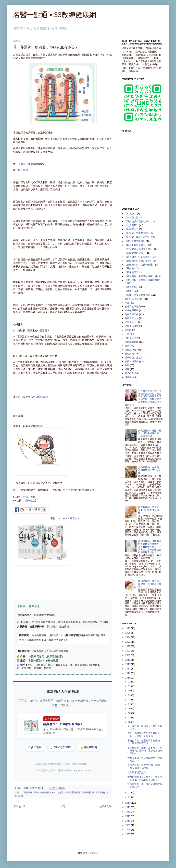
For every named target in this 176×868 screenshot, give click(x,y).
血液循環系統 (132, 310)
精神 (127, 369)
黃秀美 (22, 164)
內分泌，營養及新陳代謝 (69, 793)
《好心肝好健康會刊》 (136, 245)
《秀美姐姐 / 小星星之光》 (138, 257)
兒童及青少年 (102, 793)
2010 (128, 821)
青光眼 (128, 330)
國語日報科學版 (39, 397)
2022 (128, 646)
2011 (128, 816)
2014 (128, 803)
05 (130, 713)
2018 (128, 664)
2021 (128, 651)
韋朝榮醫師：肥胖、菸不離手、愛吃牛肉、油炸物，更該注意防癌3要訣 (145, 751)
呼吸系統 (129, 322)
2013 (128, 807)
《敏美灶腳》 (132, 287)
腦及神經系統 (132, 362)
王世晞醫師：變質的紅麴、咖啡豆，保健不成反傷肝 (144, 766)
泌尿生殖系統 (132, 326)
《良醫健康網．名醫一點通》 (140, 265)
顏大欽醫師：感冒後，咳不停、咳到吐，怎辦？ (150, 510)
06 (130, 709)
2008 (128, 830)
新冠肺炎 (129, 354)
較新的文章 (20, 806)
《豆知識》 (130, 268)
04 (130, 718)
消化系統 (19, 796)
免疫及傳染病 (88, 793)
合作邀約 (35, 747)
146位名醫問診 (69, 518)
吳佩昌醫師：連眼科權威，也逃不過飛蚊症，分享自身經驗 (150, 433)
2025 (128, 633)
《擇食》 (129, 291)
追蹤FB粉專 (89, 747)
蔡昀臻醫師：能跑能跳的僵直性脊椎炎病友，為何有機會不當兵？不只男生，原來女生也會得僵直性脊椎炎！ (150, 547)
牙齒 (127, 303)
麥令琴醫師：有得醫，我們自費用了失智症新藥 (150, 470)
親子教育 (129, 373)
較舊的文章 (105, 806)
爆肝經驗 (129, 377)
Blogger (93, 853)
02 (130, 793)
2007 (128, 834)
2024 (128, 637)
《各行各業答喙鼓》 (135, 241)
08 (130, 700)
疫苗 (127, 334)
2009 (128, 825)
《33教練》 (131, 214)
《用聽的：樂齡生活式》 (137, 237)
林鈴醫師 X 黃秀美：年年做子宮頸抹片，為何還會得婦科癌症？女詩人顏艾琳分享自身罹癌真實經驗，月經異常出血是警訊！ (143, 398)
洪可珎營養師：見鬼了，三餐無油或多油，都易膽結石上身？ (145, 778)
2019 (128, 660)
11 (130, 686)
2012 (128, 812)
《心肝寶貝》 (132, 225)
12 (130, 682)
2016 (128, 673)
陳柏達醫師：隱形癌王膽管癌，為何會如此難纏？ (150, 584)
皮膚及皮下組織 (133, 306)
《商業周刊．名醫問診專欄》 (140, 276)
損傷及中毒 (130, 350)
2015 (128, 678)
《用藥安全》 (132, 229)
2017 (128, 669)
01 (130, 797)
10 (130, 691)
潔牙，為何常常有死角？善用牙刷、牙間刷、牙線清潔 (144, 735)
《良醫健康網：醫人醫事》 (138, 261)
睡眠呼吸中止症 (133, 358)
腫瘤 (127, 365)
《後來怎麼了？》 (134, 272)
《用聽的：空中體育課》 (137, 233)
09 (130, 695)
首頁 (63, 806)
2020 (128, 655)
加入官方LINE (61, 747)
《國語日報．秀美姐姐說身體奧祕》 (39, 793)
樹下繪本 (23, 170)
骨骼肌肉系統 (132, 342)
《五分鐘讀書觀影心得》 (137, 221)
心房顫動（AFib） (134, 299)
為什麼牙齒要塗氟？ (138, 772)
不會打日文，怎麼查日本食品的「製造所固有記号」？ (144, 742)
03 (130, 722)
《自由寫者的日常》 (135, 253)
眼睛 (127, 346)
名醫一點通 (29, 497)
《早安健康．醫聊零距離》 (138, 249)
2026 (128, 628)
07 (130, 704)
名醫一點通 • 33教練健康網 (55, 15)
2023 (128, 642)
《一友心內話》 (133, 217)
